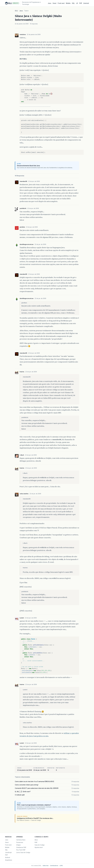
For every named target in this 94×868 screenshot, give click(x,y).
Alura (36, 840)
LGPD (61, 866)
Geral (54, 3)
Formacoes (20, 842)
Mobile (68, 3)
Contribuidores (54, 866)
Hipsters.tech (39, 847)
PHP (81, 3)
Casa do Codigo (40, 845)
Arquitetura (9, 860)
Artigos (18, 845)
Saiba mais (46, 866)
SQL (73, 3)
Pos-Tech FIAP (21, 850)
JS (77, 3)
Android (86, 3)
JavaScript (8, 852)
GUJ (16, 11)
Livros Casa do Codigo (23, 852)
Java (49, 3)
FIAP (36, 842)
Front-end (8, 845)
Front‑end (61, 3)
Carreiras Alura (21, 840)
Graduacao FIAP (21, 847)
